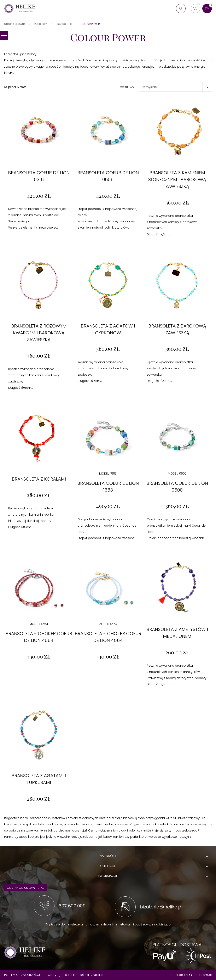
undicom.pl (200, 975)
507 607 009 (72, 906)
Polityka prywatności (22, 975)
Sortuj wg (127, 87)
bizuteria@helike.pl (161, 907)
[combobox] (175, 87)
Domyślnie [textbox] (149, 87)
